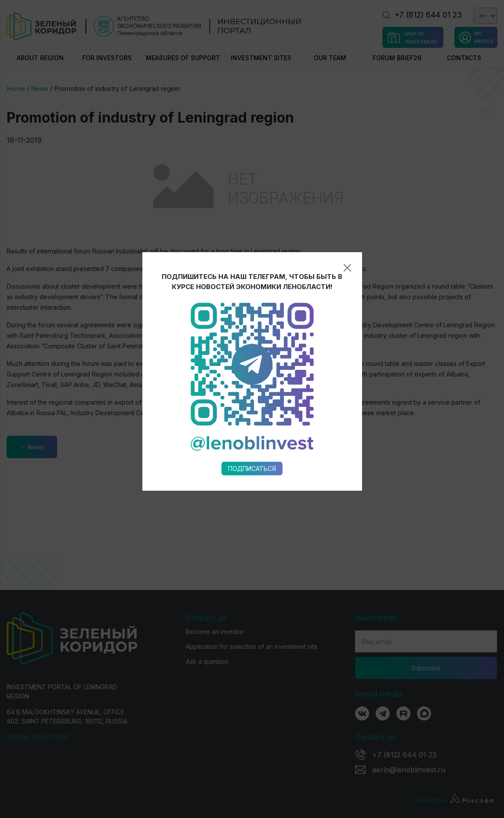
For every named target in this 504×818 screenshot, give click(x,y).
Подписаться (252, 379)
